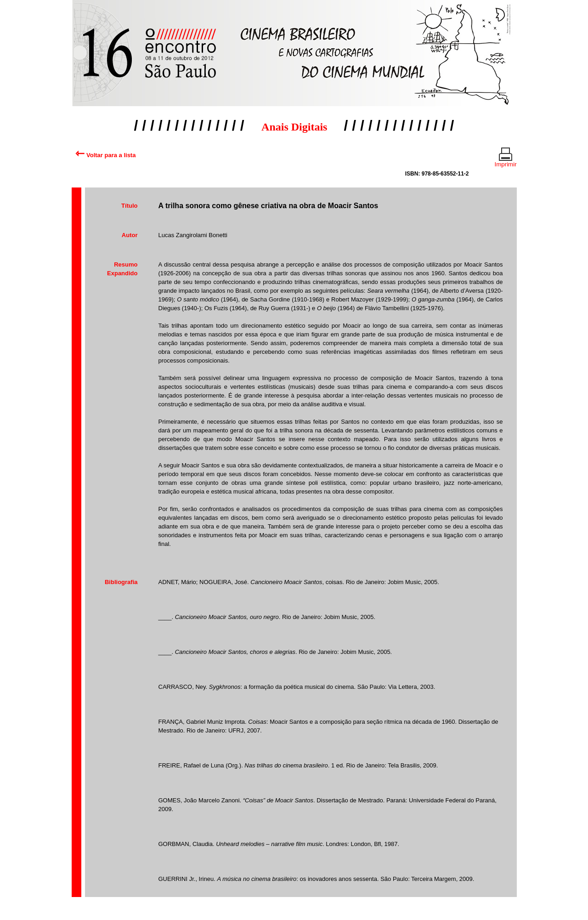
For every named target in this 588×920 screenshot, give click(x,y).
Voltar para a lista (105, 155)
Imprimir (506, 160)
